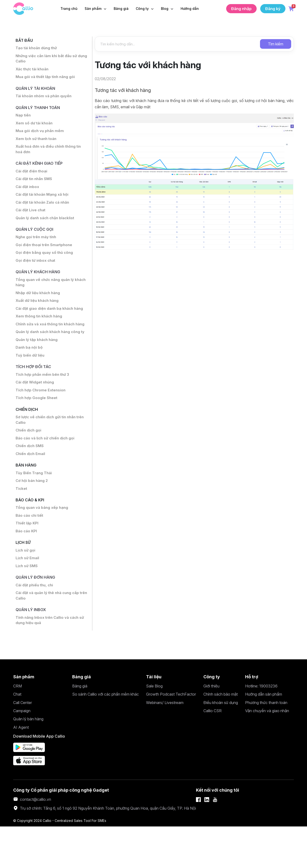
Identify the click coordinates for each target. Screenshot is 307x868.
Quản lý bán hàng (28, 760)
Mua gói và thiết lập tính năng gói (46, 79)
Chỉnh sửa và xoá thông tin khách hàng (47, 342)
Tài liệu (154, 718)
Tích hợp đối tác (35, 395)
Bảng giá (121, 9)
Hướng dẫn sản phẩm (264, 736)
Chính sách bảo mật (221, 736)
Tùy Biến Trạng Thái (34, 507)
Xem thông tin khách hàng (40, 331)
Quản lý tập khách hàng (38, 367)
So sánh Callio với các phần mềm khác (106, 736)
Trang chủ (69, 9)
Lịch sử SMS (27, 604)
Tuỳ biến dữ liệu (30, 383)
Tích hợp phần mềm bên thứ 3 (44, 403)
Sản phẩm (94, 9)
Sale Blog (154, 728)
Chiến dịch (28, 440)
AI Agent (21, 769)
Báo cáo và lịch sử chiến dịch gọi (46, 470)
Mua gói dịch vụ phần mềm (40, 136)
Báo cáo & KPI (31, 535)
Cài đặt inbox (28, 195)
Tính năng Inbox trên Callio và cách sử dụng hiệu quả (51, 661)
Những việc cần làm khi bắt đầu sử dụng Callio (48, 60)
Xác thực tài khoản (33, 71)
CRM (18, 728)
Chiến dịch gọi (29, 462)
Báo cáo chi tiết (30, 551)
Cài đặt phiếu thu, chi (35, 624)
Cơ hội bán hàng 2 (32, 515)
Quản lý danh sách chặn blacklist (46, 227)
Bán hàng (27, 498)
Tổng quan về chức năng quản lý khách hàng (46, 295)
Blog (165, 9)
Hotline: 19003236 (261, 728)
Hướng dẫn (190, 9)
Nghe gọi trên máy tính (37, 248)
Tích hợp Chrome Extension (42, 419)
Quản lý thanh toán (39, 111)
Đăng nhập (241, 9)
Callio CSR (213, 752)
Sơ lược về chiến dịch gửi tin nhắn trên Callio (47, 451)
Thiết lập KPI (27, 559)
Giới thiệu (211, 728)
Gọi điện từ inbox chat (36, 272)
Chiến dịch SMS (30, 478)
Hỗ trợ (252, 718)
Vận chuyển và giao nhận (267, 752)
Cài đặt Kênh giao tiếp (41, 170)
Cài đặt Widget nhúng (36, 411)
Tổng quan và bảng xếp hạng (43, 543)
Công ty (143, 9)
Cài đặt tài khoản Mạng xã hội (43, 203)
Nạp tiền (24, 120)
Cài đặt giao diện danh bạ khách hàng (50, 322)
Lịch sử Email (28, 596)
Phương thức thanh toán (266, 744)
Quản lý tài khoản (37, 91)
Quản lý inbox (32, 650)
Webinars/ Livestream (165, 744)
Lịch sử (24, 580)
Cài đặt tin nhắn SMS (35, 187)
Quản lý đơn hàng (37, 616)
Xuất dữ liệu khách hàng (38, 314)
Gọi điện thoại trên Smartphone (45, 256)
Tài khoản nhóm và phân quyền (44, 99)
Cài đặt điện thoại (32, 178)
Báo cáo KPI (27, 568)
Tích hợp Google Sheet (37, 428)
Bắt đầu (25, 41)
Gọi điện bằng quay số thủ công (45, 264)
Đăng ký (273, 9)
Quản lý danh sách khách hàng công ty (50, 356)
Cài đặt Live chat (31, 219)
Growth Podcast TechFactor (171, 736)
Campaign (22, 752)
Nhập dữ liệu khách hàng (39, 306)
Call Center (23, 744)
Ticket (22, 523)
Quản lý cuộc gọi (36, 239)
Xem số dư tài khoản (35, 128)
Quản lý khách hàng (40, 284)
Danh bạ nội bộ (30, 375)
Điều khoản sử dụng (221, 744)
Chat (17, 736)
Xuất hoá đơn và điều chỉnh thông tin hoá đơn (50, 155)
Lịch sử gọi (26, 588)
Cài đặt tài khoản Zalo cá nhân (44, 211)
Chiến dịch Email (31, 486)
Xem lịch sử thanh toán (37, 144)
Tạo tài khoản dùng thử (37, 49)
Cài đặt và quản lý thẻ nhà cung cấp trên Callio (49, 635)
